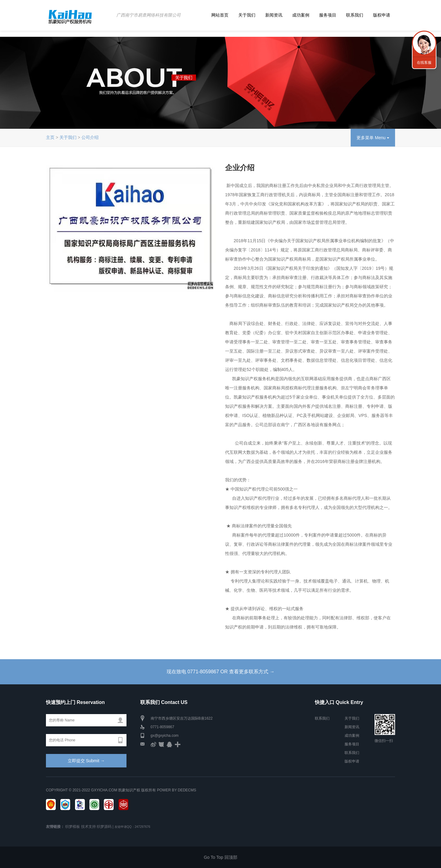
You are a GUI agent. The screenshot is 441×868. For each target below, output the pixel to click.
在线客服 (424, 63)
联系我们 (355, 15)
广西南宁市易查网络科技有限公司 (149, 15)
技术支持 (89, 827)
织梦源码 (104, 827)
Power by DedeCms (177, 790)
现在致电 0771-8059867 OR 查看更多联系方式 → (221, 672)
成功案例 (301, 15)
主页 (50, 137)
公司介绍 (90, 137)
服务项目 (328, 15)
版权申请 (382, 15)
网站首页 (220, 15)
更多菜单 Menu (373, 138)
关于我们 (247, 15)
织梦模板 (73, 827)
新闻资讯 (274, 15)
